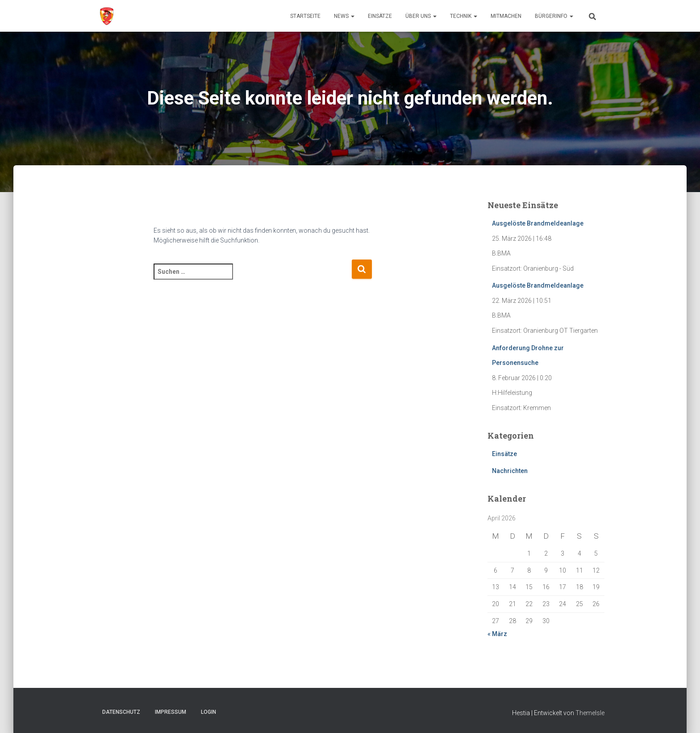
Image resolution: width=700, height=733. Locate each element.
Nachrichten (510, 471)
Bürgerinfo (554, 16)
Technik (464, 16)
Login (208, 712)
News (344, 16)
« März (497, 634)
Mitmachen (506, 16)
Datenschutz (121, 712)
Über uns (421, 16)
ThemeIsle (590, 713)
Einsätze (380, 16)
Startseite (305, 16)
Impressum (171, 712)
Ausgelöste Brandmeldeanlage (538, 223)
